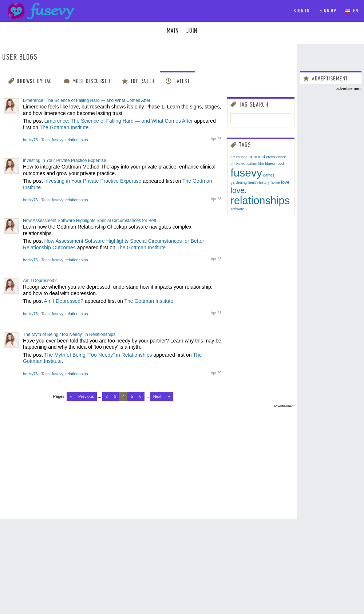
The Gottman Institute (64, 127)
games (269, 175)
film (261, 164)
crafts (270, 157)
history (264, 183)
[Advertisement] (148, 459)
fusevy (58, 140)
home (275, 183)
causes (242, 157)
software (237, 209)
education (249, 164)
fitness (270, 164)
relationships (77, 140)
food (280, 164)
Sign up (328, 11)
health (253, 183)
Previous (86, 396)
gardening (238, 183)
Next (157, 396)
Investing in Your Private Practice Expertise (65, 161)
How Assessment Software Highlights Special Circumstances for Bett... (91, 221)
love (285, 182)
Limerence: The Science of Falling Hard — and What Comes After (87, 100)
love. (238, 190)
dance (281, 157)
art (233, 157)
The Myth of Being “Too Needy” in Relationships (69, 334)
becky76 (30, 140)
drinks (235, 164)
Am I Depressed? (40, 281)
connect (257, 157)
